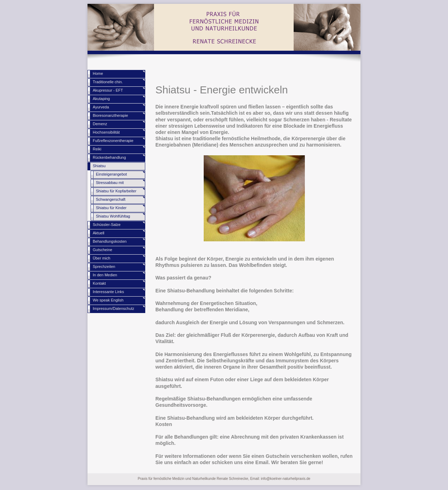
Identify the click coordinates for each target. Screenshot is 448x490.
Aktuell (99, 233)
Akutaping (101, 99)
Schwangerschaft (111, 199)
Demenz (100, 124)
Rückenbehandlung (109, 157)
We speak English (108, 300)
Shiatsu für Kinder (111, 208)
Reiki (97, 149)
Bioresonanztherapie (110, 115)
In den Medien (105, 275)
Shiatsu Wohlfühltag (113, 216)
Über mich (101, 258)
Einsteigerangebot (111, 174)
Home (98, 73)
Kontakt (99, 283)
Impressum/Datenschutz (114, 308)
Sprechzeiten (104, 267)
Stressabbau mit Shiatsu (110, 184)
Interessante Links (108, 292)
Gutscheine (103, 250)
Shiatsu (99, 166)
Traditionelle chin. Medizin (108, 83)
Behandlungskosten (110, 241)
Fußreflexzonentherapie (113, 141)
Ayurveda (101, 107)
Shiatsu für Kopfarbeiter (116, 191)
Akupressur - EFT (108, 90)
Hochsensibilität (106, 132)
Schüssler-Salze (107, 225)
